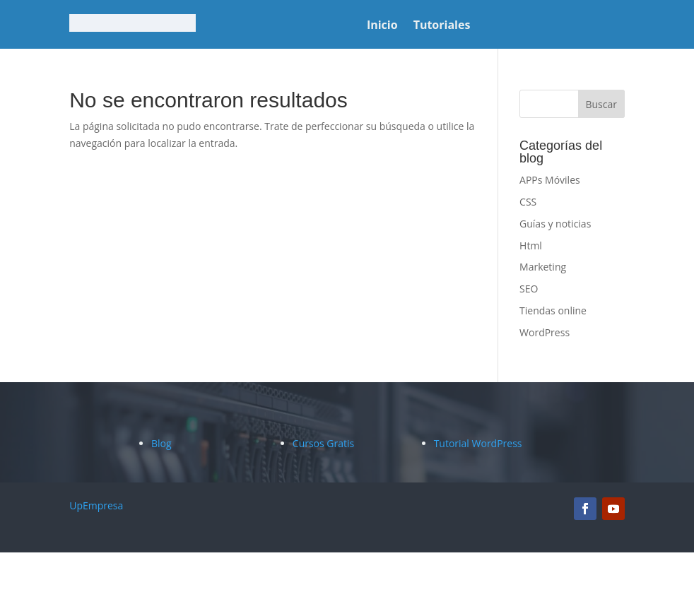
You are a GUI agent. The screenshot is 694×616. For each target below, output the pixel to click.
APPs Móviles (550, 180)
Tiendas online (553, 310)
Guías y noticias (555, 224)
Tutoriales (442, 26)
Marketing (543, 267)
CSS (528, 202)
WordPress (545, 332)
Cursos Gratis (323, 443)
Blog (161, 443)
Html (531, 245)
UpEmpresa (96, 505)
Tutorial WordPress (478, 443)
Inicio (382, 26)
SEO (529, 289)
